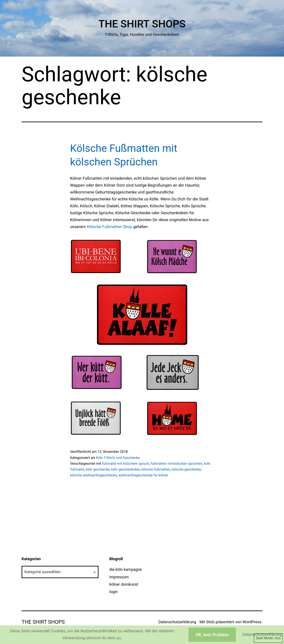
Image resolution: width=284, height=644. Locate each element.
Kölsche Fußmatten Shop (109, 227)
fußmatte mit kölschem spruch (125, 464)
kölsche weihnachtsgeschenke (94, 475)
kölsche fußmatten (156, 469)
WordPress (252, 622)
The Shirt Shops (142, 24)
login (113, 592)
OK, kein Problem (212, 635)
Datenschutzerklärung (177, 622)
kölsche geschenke (186, 469)
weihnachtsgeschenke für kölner (143, 475)
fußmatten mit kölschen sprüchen (177, 464)
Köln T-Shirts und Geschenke (118, 458)
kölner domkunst (124, 584)
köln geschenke (98, 469)
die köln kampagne (126, 569)
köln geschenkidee (125, 469)
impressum (119, 577)
